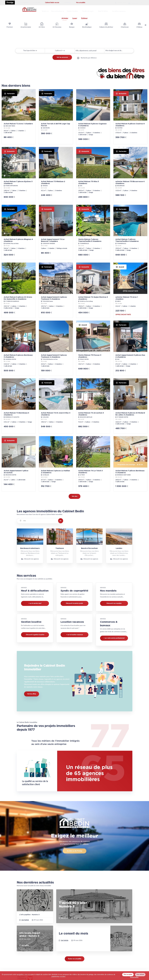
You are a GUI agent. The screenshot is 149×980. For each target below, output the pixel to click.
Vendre (45, 11)
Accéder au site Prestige (74, 852)
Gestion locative (75, 11)
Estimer (84, 17)
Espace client (115, 3)
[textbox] (40, 519)
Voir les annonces (62, 57)
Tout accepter (128, 974)
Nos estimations (58, 11)
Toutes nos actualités (75, 960)
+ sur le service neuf (35, 602)
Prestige (10, 3)
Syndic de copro (91, 11)
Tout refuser (140, 974)
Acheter (65, 17)
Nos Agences (24, 3)
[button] (60, 49)
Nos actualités (81, 3)
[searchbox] (76, 49)
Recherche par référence (89, 57)
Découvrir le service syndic (74, 602)
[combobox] (89, 49)
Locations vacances (124, 11)
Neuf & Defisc (107, 11)
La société (37, 3)
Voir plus (74, 495)
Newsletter (130, 3)
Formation (68, 3)
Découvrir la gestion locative (35, 633)
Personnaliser (134, 977)
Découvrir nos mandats (114, 602)
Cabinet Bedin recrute (52, 3)
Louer (75, 17)
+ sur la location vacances (74, 633)
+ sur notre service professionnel (114, 637)
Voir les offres (32, 694)
